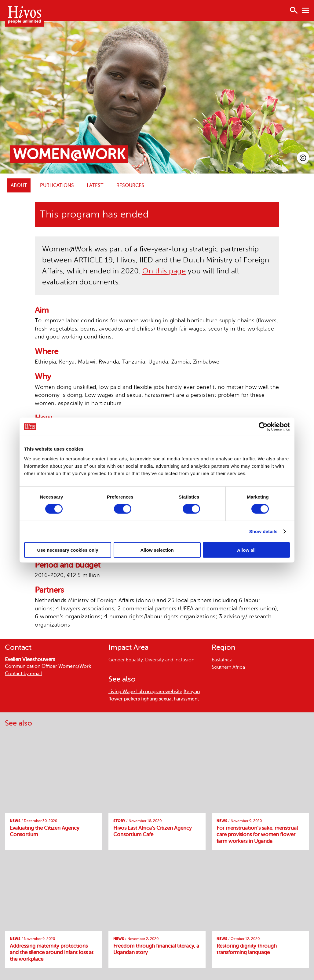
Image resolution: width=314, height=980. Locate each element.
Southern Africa (228, 667)
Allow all (246, 550)
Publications (57, 185)
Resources (130, 185)
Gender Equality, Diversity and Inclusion (151, 660)
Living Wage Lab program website (145, 692)
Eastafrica (222, 660)
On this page (164, 271)
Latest (95, 185)
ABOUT (19, 185)
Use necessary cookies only (68, 550)
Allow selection (157, 550)
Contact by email (23, 674)
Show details (263, 531)
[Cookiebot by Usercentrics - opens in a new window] (263, 427)
